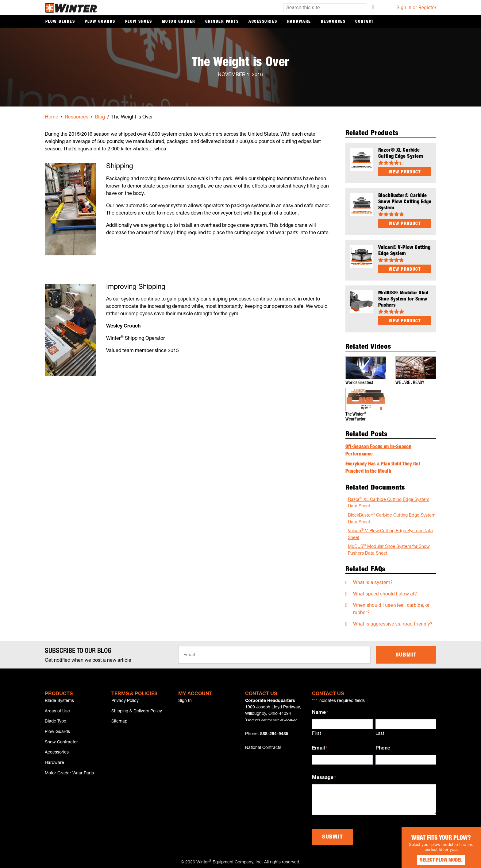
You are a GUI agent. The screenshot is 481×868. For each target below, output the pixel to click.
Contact (364, 22)
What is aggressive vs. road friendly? (393, 622)
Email (320, 747)
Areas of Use (57, 710)
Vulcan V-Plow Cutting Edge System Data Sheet (390, 532)
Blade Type (56, 722)
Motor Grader (179, 22)
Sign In (185, 699)
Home (52, 118)
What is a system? (373, 580)
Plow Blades (60, 22)
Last (380, 732)
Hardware (299, 22)
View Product (405, 172)
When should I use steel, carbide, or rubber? (391, 607)
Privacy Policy (125, 699)
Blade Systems (59, 699)
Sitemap (119, 722)
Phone (383, 746)
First (317, 732)
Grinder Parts (222, 22)
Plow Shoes (139, 22)
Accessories (263, 22)
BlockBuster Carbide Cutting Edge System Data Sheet (392, 516)
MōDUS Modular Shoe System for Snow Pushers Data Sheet (389, 548)
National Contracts (263, 746)
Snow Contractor (61, 744)
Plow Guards (100, 22)
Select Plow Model (435, 856)
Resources (333, 22)
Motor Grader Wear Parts (69, 778)
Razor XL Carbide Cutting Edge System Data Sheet (389, 501)
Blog (100, 118)
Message (324, 776)
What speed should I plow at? (385, 592)
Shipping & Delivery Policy (137, 710)
